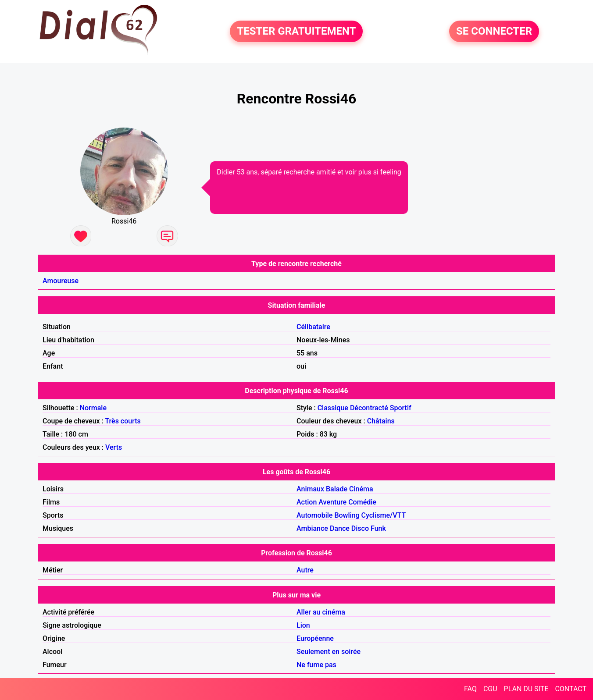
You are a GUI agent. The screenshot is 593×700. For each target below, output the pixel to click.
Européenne (315, 638)
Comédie (362, 502)
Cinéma (361, 489)
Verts (114, 447)
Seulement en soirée (329, 652)
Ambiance (312, 528)
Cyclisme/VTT (384, 515)
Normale (93, 408)
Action (307, 502)
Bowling (347, 515)
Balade (337, 489)
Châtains (381, 421)
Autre (305, 570)
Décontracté (369, 408)
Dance (340, 528)
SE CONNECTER (494, 32)
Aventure (332, 502)
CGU (490, 689)
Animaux (310, 489)
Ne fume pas (316, 665)
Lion (303, 625)
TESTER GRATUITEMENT (296, 32)
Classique (333, 408)
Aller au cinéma (321, 612)
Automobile (314, 515)
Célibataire (313, 327)
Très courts (123, 421)
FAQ (470, 689)
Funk (378, 528)
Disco (360, 528)
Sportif (401, 408)
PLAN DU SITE (526, 689)
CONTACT (571, 689)
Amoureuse (61, 281)
